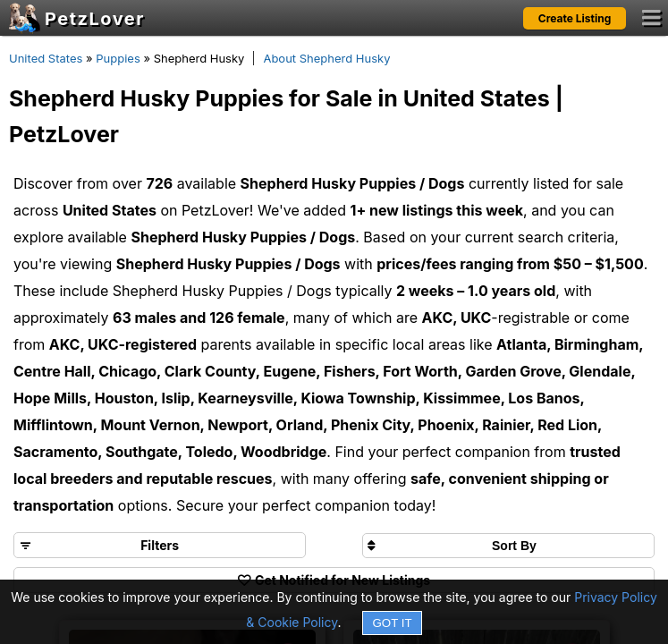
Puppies (118, 58)
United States (46, 58)
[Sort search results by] (508, 546)
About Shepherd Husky (326, 58)
